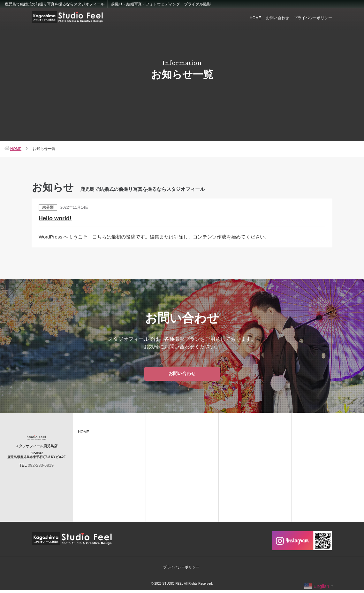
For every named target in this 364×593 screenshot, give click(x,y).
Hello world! (55, 218)
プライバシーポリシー (313, 18)
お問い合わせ (277, 18)
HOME (255, 18)
